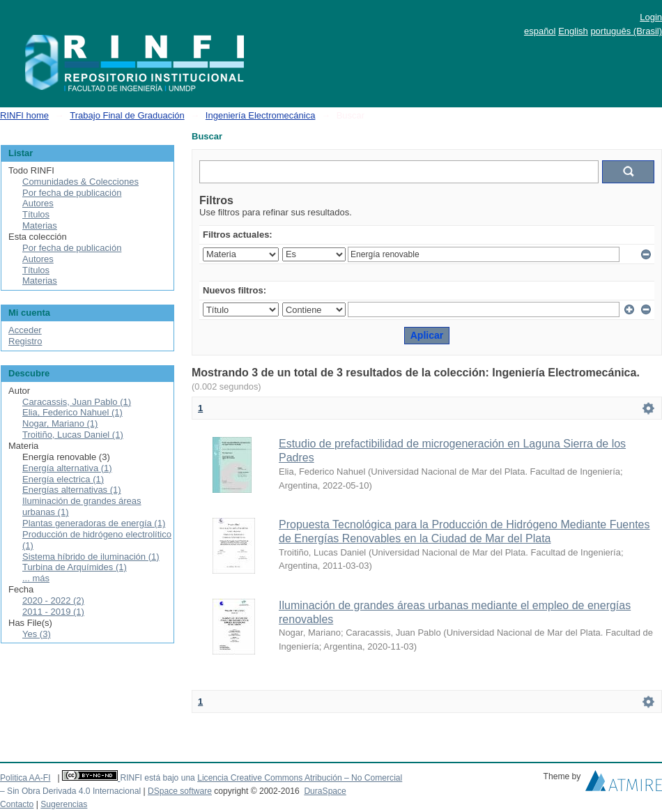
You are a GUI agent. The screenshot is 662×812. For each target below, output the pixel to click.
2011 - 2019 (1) (53, 612)
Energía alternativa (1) (67, 468)
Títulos (36, 214)
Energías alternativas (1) (72, 490)
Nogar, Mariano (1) (60, 423)
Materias (40, 225)
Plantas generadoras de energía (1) (94, 523)
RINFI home (24, 115)
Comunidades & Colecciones (80, 182)
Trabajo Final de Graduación (127, 115)
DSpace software (180, 791)
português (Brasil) (626, 31)
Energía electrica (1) (63, 479)
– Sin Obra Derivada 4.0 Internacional (70, 791)
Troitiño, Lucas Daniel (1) (73, 435)
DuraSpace (325, 791)
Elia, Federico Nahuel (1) (72, 412)
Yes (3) (37, 634)
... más (36, 578)
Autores (38, 203)
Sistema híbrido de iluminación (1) (91, 557)
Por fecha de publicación (72, 193)
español (540, 31)
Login (651, 17)
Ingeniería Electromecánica (261, 115)
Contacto (17, 804)
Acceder (25, 330)
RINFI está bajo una (157, 778)
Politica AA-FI (25, 778)
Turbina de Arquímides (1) (75, 567)
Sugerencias (64, 804)
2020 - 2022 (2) (53, 600)
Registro (25, 341)
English (573, 31)
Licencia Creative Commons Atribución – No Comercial (300, 778)
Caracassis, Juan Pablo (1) (77, 402)
